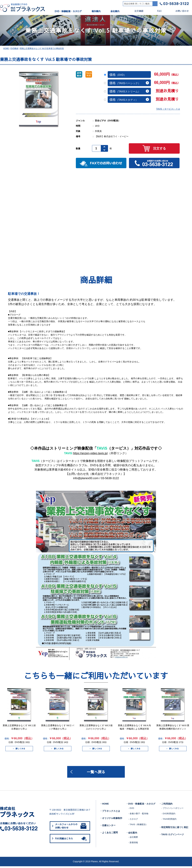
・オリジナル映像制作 (111, 820)
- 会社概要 (133, 839)
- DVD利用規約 (168, 815)
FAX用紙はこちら (72, 840)
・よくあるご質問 (109, 834)
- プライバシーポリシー (172, 810)
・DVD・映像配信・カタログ (141, 805)
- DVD (131, 810)
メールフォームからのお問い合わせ (71, 828)
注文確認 (136, 11)
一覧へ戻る (96, 773)
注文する (154, 150)
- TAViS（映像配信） (138, 826)
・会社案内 (132, 834)
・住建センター (108, 827)
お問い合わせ (179, 11)
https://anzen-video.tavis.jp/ (90, 455)
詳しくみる (19, 750)
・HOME (104, 805)
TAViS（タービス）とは (168, 110)
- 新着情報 (133, 844)
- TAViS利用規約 (169, 821)
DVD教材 (14, 50)
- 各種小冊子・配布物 (138, 815)
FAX (157, 11)
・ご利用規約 (166, 805)
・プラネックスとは (110, 813)
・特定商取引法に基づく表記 (174, 829)
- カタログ (133, 821)
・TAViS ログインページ (171, 836)
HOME (6, 50)
